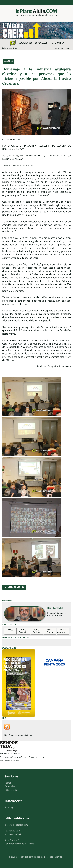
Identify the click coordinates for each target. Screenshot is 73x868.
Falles (10, 630)
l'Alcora (5, 48)
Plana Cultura (36, 631)
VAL (69, 48)
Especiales (41, 43)
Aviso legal (10, 807)
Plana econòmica (63, 631)
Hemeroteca (57, 43)
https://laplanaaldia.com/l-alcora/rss (19, 735)
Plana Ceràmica (23, 631)
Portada (9, 783)
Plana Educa (50, 631)
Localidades (25, 43)
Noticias (14, 48)
